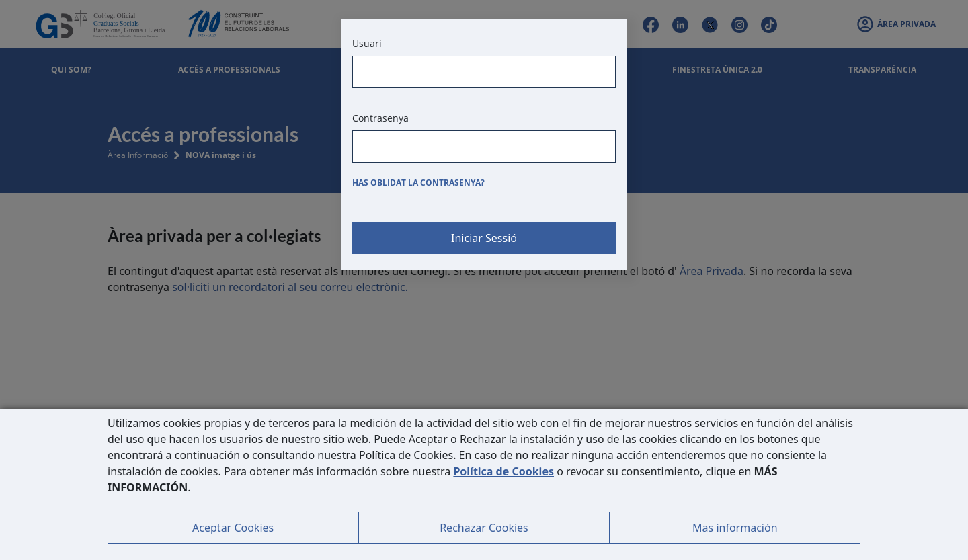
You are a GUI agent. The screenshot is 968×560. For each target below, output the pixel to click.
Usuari (367, 43)
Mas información (735, 528)
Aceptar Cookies (233, 528)
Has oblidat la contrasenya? (418, 183)
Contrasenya (380, 118)
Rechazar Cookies (484, 528)
